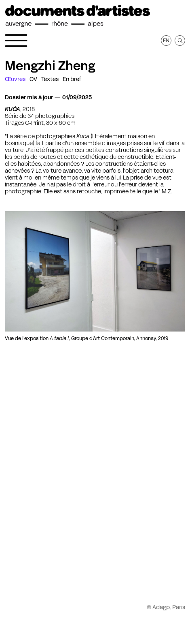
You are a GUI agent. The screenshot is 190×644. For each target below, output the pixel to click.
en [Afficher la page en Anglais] (166, 40)
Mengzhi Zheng (50, 66)
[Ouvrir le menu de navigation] (16, 41)
